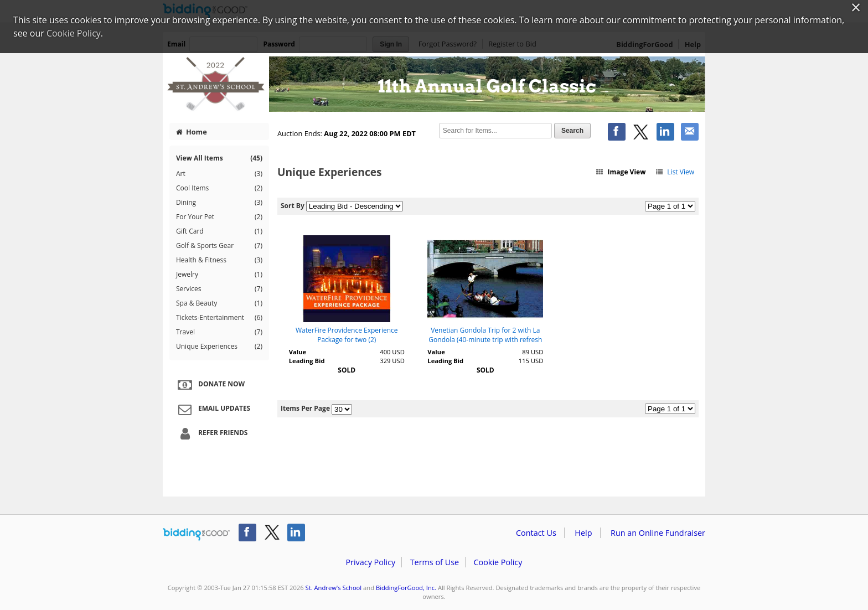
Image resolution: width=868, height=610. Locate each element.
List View (675, 172)
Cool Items (219, 188)
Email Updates (213, 409)
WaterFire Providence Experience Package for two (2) (347, 335)
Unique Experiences (219, 347)
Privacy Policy (370, 562)
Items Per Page (305, 408)
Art (219, 174)
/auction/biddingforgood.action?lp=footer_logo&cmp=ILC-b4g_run (196, 535)
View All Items (219, 158)
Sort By (293, 206)
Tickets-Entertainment (219, 318)
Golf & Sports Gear (219, 246)
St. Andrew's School (334, 588)
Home (192, 132)
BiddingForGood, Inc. (406, 588)
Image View (621, 172)
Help (583, 533)
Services (219, 289)
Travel (219, 332)
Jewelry (219, 275)
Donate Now (210, 385)
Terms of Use (435, 562)
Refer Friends (211, 433)
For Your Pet (219, 217)
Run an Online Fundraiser (658, 533)
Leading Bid (307, 361)
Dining (219, 203)
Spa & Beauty (219, 303)
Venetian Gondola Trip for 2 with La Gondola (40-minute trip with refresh (485, 335)
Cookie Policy (498, 562)
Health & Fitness (219, 260)
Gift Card (219, 231)
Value (298, 352)
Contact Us (536, 533)
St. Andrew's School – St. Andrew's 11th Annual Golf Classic (434, 84)
